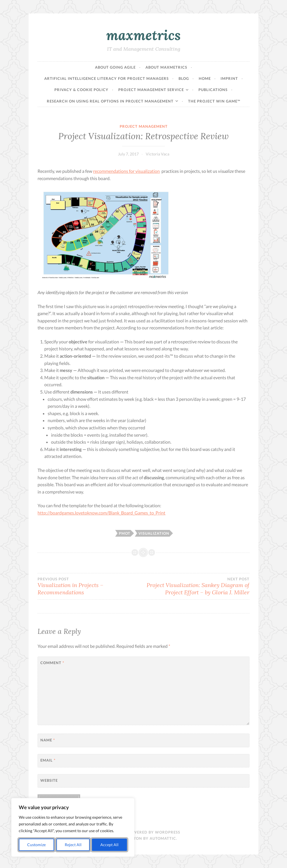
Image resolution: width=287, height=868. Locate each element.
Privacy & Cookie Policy (81, 90)
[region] (73, 827)
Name (48, 740)
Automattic (163, 838)
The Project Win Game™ (214, 101)
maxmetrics (143, 35)
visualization (154, 533)
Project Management (144, 126)
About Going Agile (115, 67)
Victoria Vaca (158, 154)
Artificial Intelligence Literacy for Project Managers (107, 78)
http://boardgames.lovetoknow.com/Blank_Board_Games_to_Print (101, 513)
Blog (184, 78)
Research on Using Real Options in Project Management (110, 101)
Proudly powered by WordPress (144, 832)
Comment (52, 663)
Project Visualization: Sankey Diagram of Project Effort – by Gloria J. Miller (196, 586)
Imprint (229, 78)
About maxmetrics (166, 67)
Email (48, 760)
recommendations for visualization (126, 171)
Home (205, 78)
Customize (36, 845)
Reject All (73, 845)
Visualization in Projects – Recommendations (91, 586)
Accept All (109, 845)
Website (49, 780)
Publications (213, 90)
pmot (125, 533)
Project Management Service (151, 90)
